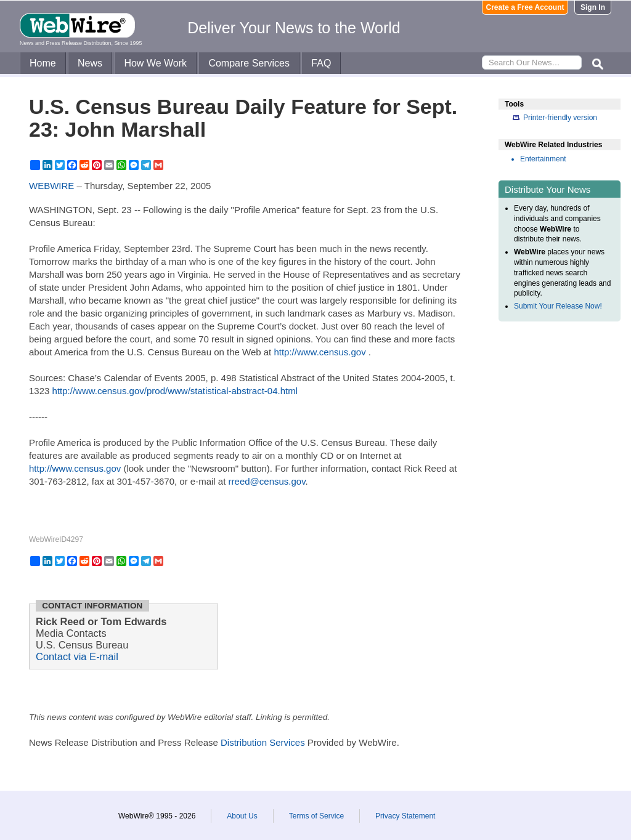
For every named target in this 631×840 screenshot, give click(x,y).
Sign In (593, 7)
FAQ (321, 63)
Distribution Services (263, 742)
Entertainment (543, 159)
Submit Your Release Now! (558, 306)
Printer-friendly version (560, 118)
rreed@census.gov (267, 481)
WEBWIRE (51, 186)
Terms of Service (316, 816)
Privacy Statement (405, 816)
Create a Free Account (525, 7)
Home (43, 63)
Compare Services (249, 63)
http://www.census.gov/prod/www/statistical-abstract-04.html (175, 391)
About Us (242, 816)
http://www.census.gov (320, 352)
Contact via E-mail (77, 656)
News (90, 63)
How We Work (155, 63)
